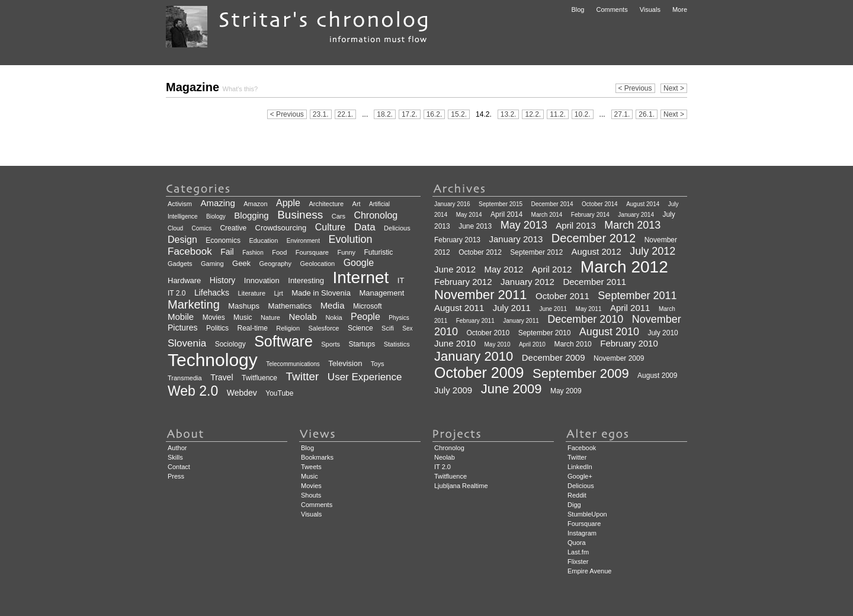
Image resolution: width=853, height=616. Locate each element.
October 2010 (488, 333)
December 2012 (594, 238)
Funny (346, 252)
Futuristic (378, 252)
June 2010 (455, 343)
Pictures (183, 328)
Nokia (333, 317)
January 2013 (516, 239)
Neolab (303, 317)
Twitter (302, 376)
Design (182, 240)
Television (345, 363)
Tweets (311, 467)
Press (176, 476)
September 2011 (637, 296)
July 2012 (652, 251)
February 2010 (629, 343)
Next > (674, 88)
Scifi (388, 328)
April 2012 (552, 269)
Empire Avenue (589, 571)
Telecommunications (293, 364)
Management (381, 293)
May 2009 (566, 391)
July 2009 (453, 390)
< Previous (635, 88)
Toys (378, 364)
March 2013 (632, 225)
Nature (270, 317)
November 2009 (619, 358)
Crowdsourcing (281, 228)
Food (279, 252)
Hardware (184, 280)
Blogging (251, 215)
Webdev (242, 393)
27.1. (622, 114)
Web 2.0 (193, 391)
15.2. (459, 114)
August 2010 (609, 332)
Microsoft (368, 306)
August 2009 (657, 376)
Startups (362, 344)
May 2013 (524, 225)
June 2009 (512, 389)
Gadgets (180, 264)
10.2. (583, 114)
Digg (574, 505)
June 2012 (455, 269)
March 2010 (573, 344)
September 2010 (545, 333)
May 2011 (589, 309)
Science (360, 328)
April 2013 (576, 225)
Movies (214, 317)
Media (333, 305)
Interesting (306, 280)
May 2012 (504, 269)
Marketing (194, 304)
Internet (360, 277)
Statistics (397, 344)
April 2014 (506, 214)
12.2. (533, 114)
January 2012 (527, 282)
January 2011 (521, 321)
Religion (288, 328)
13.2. (509, 114)
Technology (213, 360)
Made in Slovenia (321, 293)
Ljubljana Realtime (461, 486)
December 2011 (594, 282)
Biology (216, 216)
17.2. (410, 114)
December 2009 (554, 357)
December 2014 (552, 204)
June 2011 (553, 309)
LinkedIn (580, 467)
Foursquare (312, 252)
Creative (233, 228)
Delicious (397, 228)
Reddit (577, 495)
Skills (175, 457)
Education (263, 240)
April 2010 (532, 344)
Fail (227, 252)
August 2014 (643, 204)
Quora (577, 543)
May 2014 (469, 215)
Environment (303, 241)
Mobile (181, 317)
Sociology (230, 344)
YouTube (279, 393)
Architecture (326, 204)
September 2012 (536, 252)
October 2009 (479, 373)
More (680, 9)
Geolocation (317, 264)
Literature (252, 293)
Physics (399, 318)
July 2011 (512, 308)
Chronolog (376, 215)
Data (365, 227)
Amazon (255, 204)
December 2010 (585, 319)
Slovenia (187, 343)
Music (243, 317)
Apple (288, 203)
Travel (222, 377)
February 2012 (463, 282)
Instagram (582, 533)
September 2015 (501, 204)
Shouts (311, 495)
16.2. (434, 114)
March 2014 (547, 215)
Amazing (217, 203)
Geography (275, 264)
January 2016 (452, 204)
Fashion (253, 253)
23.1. (321, 114)
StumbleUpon (587, 514)
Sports (331, 344)
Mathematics (290, 306)
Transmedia (185, 378)
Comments (612, 9)
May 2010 (498, 344)
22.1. (346, 114)
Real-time (253, 328)
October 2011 (562, 296)
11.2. (558, 114)
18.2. (385, 114)
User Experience (365, 377)
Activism (180, 204)
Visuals (650, 9)
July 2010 (663, 333)
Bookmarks (317, 457)
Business (300, 215)
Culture (331, 227)
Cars (339, 216)
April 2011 (630, 308)
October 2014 (600, 204)
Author (177, 448)
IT (401, 280)
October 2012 (480, 252)
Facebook (190, 251)
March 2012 (624, 267)
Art (357, 204)
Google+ (580, 476)
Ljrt (278, 293)
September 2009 (581, 373)
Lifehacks (212, 293)
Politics (217, 328)
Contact (179, 467)
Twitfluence (259, 378)
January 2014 (636, 215)
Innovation (262, 280)
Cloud (175, 228)
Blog (578, 9)
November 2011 (481, 295)
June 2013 (475, 226)
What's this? (240, 89)
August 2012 (597, 251)
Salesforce (324, 328)
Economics (223, 240)
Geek (241, 263)
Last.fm (578, 552)
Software (283, 341)
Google (359, 263)
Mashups (244, 306)
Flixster (578, 562)
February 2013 (457, 240)
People (365, 317)
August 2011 (459, 308)
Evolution (350, 239)
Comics (202, 228)
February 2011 (475, 321)
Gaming (212, 264)
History (223, 280)
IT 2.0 (177, 293)
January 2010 (474, 356)
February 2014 (590, 215)
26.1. (647, 114)
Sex (407, 328)
